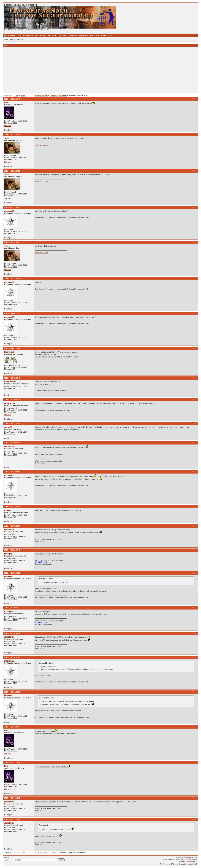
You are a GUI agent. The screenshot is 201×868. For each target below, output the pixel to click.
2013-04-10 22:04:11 (12, 242)
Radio (103, 35)
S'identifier (73, 35)
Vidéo (110, 35)
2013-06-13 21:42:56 (12, 472)
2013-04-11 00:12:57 (12, 313)
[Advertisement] (98, 70)
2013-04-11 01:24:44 (12, 348)
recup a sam (10, 403)
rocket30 (8, 510)
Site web (8, 126)
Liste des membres (31, 35)
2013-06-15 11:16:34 (12, 819)
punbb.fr (194, 861)
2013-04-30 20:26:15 (12, 400)
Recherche (52, 35)
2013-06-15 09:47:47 (12, 550)
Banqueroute (10, 382)
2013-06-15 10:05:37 (12, 608)
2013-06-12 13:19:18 (12, 423)
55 (22, 96)
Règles (43, 35)
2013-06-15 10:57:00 (12, 657)
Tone (6, 138)
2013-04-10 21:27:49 (12, 135)
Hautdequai (9, 352)
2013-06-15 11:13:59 (12, 762)
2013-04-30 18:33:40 (12, 378)
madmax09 (9, 211)
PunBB (189, 857)
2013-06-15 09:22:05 (12, 526)
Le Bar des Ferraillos (58, 96)
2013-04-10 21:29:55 (12, 171)
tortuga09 (9, 554)
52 (15, 96)
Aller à (34, 859)
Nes (6, 103)
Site (19, 35)
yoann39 (8, 427)
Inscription (63, 35)
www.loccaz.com (42, 145)
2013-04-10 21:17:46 (12, 99)
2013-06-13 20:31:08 (12, 443)
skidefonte (9, 447)
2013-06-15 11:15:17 (12, 798)
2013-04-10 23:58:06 (12, 279)
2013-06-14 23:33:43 (12, 507)
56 (24, 96)
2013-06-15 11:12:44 (12, 727)
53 (17, 96)
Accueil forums (10, 35)
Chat (97, 35)
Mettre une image (86, 35)
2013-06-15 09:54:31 (12, 573)
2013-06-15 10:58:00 (12, 692)
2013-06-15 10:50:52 (12, 633)
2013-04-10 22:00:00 (12, 207)
